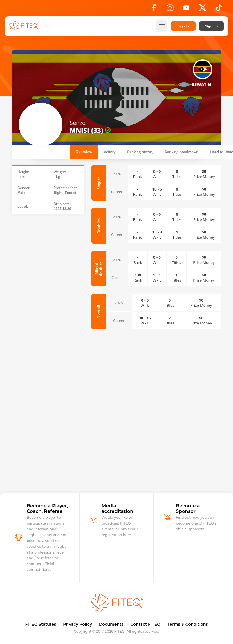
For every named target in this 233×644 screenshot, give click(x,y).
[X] (203, 9)
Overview (84, 152)
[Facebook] (154, 9)
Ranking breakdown (182, 152)
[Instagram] (170, 9)
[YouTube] (186, 9)
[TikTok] (219, 9)
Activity (110, 152)
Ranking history (140, 152)
